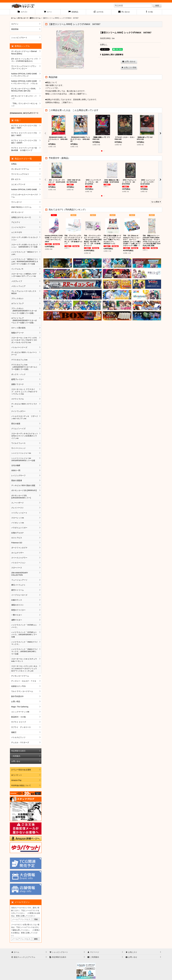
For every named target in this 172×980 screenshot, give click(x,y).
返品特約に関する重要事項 (112, 55)
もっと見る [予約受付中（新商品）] (156, 202)
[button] (150, 12)
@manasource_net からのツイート (24, 113)
